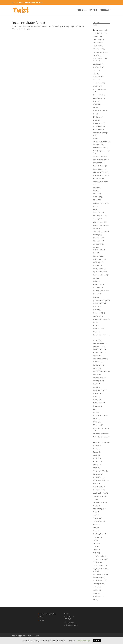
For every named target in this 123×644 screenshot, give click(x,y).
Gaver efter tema (99, 225)
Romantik (96, 474)
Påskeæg (96, 422)
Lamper (96, 375)
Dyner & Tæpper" (99, 169)
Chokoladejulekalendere (101, 151)
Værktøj (96, 590)
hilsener (96, 265)
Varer (93, 10)
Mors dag (96, 406)
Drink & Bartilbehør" (100, 160)
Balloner (96, 104)
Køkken (96, 340)
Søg (95, 25)
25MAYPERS (97, 67)
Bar (94, 107)
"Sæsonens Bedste (100, 52)
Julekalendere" (98, 303)
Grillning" (96, 235)
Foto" (95, 206)
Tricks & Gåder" (99, 565)
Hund (95, 278)
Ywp (95, 599)
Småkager (97, 518)
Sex (94, 499)
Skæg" (95, 512)
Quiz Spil (96, 465)
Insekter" (96, 294)
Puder (95, 455)
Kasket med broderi (100, 319)
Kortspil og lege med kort (102, 335)
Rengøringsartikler (100, 471)
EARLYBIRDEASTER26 (100, 175)
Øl (94, 409)
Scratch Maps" (98, 487)
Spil (94, 528)
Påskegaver (97, 425)
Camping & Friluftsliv (100, 141)
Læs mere (71, 641)
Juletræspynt (98, 313)
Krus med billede (99, 359)
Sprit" (95, 531)
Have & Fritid (98, 256)
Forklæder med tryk (100, 203)
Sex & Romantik (99, 502)
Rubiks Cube (97, 477)
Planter (96, 449)
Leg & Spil (97, 381)
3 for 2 (95, 70)
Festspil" (96, 194)
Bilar (95, 114)
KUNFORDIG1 (98, 362)
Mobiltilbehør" (98, 403)
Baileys (96, 101)
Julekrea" (96, 306)
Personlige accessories (101, 428)
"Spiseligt (96, 55)
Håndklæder (97, 238)
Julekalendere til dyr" (100, 300)
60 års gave (97, 77)
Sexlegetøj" (97, 506)
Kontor (95, 325)
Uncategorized (98, 577)
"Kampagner (97, 49)
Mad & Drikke (98, 393)
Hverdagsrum (98, 284)
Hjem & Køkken (98, 272)
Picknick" (96, 446)
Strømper (96, 537)
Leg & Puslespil (98, 378)
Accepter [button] (97, 641)
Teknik (95, 543)
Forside (82, 10)
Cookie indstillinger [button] (84, 641)
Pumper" (96, 458)
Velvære (96, 593)
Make (95, 397)
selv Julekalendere (99, 493)
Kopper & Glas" (98, 329)
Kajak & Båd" (98, 316)
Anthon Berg (97, 83)
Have (95, 253)
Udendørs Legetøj (99, 574)
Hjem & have (98, 269)
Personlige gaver (99, 434)
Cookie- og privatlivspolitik (22, 636)
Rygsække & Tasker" (100, 480)
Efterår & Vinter (99, 179)
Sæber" (96, 484)
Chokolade (97, 145)
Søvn (95, 524)
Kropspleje (97, 356)
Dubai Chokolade (99, 166)
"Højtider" (97, 39)
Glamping (97, 228)
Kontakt (105, 10)
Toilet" (95, 550)
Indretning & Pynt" (100, 291)
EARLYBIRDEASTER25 (100, 172)
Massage (96, 400)
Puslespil (96, 461)
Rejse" (95, 468)
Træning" (96, 562)
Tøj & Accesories (99, 556)
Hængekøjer (97, 262)
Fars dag (96, 187)
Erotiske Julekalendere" (101, 182)
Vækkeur (96, 587)
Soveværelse (97, 521)
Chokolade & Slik (99, 148)
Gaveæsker (97, 213)
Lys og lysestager (99, 390)
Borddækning (98, 126)
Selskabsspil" (98, 490)
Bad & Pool (97, 86)
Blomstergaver (98, 123)
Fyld (95, 209)
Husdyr (96, 281)
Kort (95, 332)
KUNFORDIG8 (98, 365)
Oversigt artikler (50, 614)
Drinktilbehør (98, 163)
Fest (95, 191)
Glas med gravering (100, 231)
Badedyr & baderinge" (101, 89)
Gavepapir (97, 219)
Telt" (95, 547)
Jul (94, 297)
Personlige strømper (100, 442)
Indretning (97, 288)
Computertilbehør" (100, 156)
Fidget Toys (97, 197)
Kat (94, 322)
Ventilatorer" (98, 596)
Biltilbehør (97, 117)
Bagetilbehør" (98, 98)
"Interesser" (97, 43)
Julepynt (96, 310)
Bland (95, 120)
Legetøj (96, 384)
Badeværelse (98, 95)
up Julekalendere (99, 581)
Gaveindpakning (99, 216)
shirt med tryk (98, 509)
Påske (95, 419)
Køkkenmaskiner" (99, 344)
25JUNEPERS (97, 64)
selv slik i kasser (99, 496)
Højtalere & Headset (100, 275)
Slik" (95, 515)
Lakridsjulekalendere (100, 371)
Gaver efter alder (99, 222)
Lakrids (96, 368)
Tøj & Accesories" (99, 559)
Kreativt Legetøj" (99, 352)
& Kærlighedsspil (99, 33)
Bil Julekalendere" (99, 111)
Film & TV (96, 200)
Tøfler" (95, 553)
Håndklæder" (98, 241)
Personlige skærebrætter (102, 437)
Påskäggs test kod (99, 415)
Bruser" (96, 138)
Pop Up (96, 452)
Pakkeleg (96, 412)
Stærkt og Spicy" (99, 534)
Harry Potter (97, 244)
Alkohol (96, 80)
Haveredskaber (98, 259)
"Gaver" (96, 36)
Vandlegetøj (97, 584)
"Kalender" (97, 46)
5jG (94, 73)
